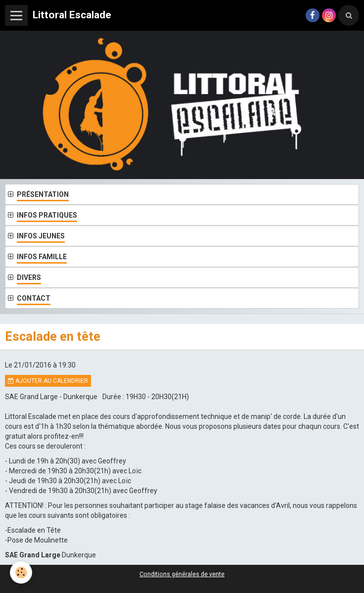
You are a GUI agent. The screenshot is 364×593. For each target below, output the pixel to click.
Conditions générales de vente (182, 574)
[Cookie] (21, 572)
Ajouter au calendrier (48, 381)
